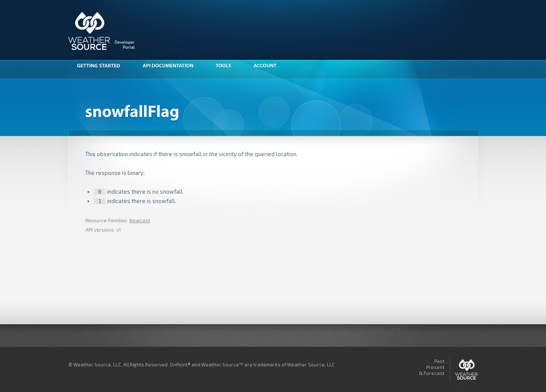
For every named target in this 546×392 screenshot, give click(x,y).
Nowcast (140, 220)
